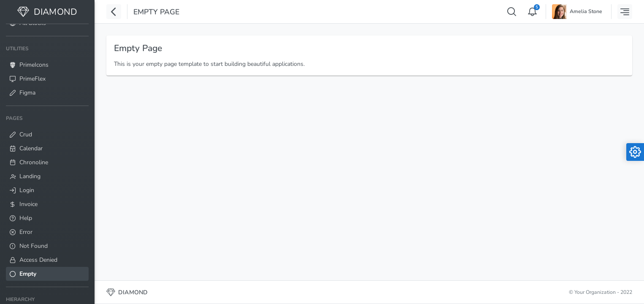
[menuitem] (47, 71)
